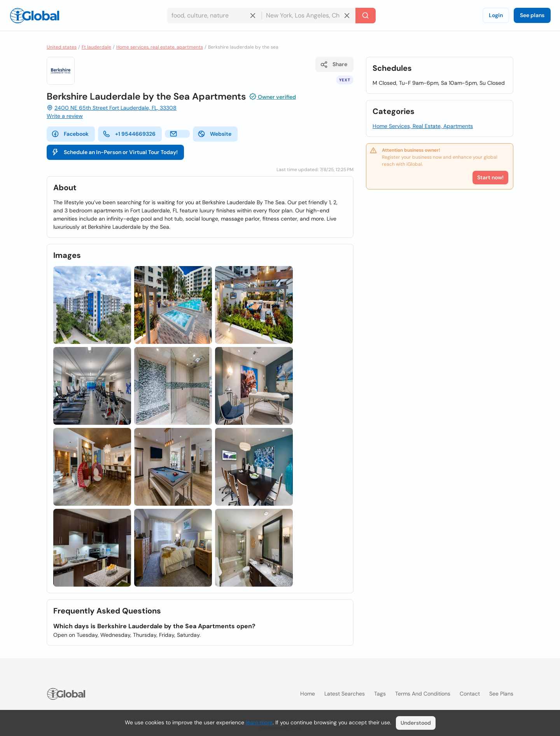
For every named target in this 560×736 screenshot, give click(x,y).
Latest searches (345, 694)
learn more (259, 722)
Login (496, 15)
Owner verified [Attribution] (272, 96)
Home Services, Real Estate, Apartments (423, 126)
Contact (470, 694)
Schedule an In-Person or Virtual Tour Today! (115, 152)
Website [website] (214, 134)
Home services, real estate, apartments (160, 47)
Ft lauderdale (96, 47)
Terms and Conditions (423, 694)
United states (62, 47)
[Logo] (35, 16)
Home (308, 694)
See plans (532, 15)
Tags (380, 694)
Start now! (490, 177)
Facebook (70, 134)
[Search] (366, 16)
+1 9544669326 (129, 134)
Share (334, 65)
